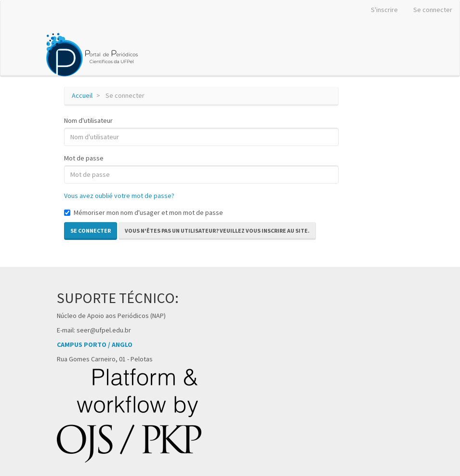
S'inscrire (384, 10)
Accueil (82, 95)
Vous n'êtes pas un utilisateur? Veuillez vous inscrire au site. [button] (217, 231)
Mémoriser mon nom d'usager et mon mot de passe (144, 212)
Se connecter (433, 10)
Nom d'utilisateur (88, 120)
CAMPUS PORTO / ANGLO (95, 344)
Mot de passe (84, 158)
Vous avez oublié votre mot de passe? (119, 196)
